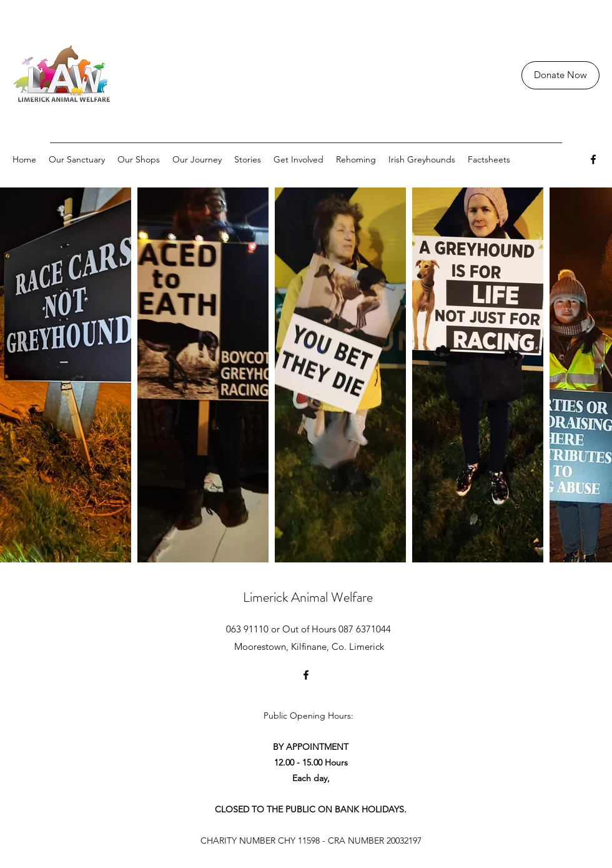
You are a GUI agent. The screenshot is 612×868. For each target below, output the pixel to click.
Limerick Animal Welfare (308, 597)
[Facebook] (593, 159)
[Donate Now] (560, 75)
